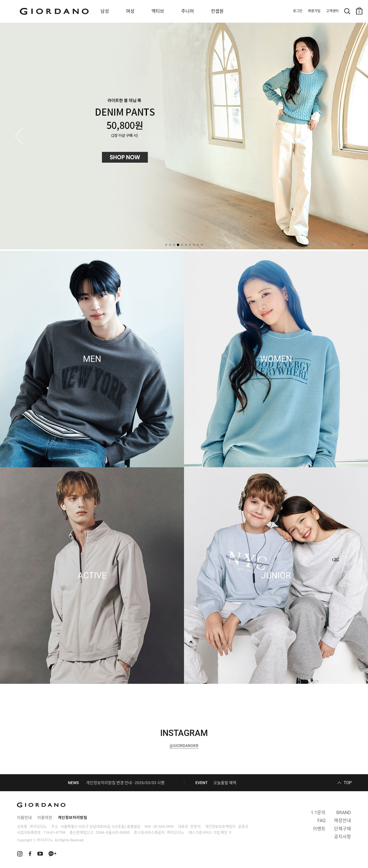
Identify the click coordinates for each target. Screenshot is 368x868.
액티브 (158, 11)
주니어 (188, 11)
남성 (105, 11)
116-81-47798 (54, 832)
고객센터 (332, 11)
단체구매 (343, 829)
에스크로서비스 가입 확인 (208, 832)
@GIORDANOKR (184, 746)
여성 (130, 11)
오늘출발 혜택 (225, 783)
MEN (92, 359)
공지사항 (343, 837)
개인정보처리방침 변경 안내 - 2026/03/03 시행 (125, 783)
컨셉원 (217, 11)
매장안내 (343, 821)
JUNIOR (276, 576)
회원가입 (314, 11)
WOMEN (276, 359)
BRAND (344, 813)
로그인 (298, 11)
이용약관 (45, 818)
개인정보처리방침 (72, 818)
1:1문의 (318, 813)
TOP (348, 783)
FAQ (321, 821)
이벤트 (319, 829)
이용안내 (24, 818)
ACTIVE (92, 576)
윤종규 (243, 826)
